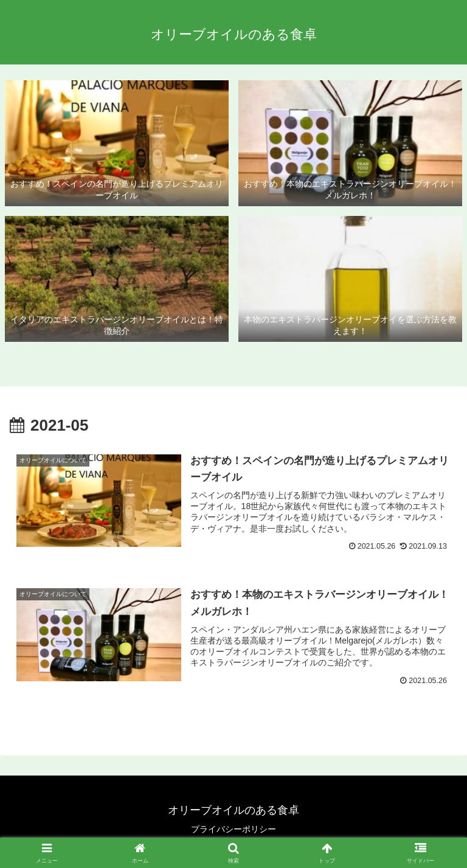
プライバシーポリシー (233, 829)
